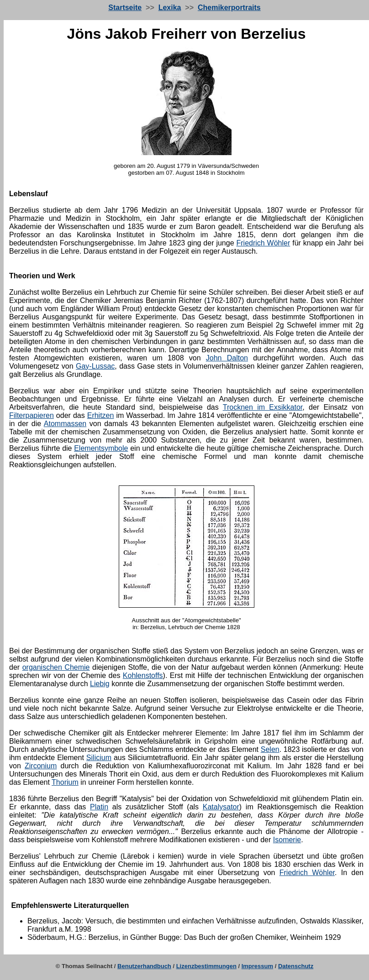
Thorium (65, 782)
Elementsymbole (101, 448)
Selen (270, 749)
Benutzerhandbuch (144, 966)
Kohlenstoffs (143, 675)
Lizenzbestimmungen (206, 966)
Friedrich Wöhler (263, 243)
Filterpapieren (32, 415)
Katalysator (221, 807)
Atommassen (65, 424)
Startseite (125, 8)
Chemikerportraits (229, 8)
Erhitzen (101, 415)
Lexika (170, 8)
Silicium (99, 758)
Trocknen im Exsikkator (263, 407)
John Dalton (227, 358)
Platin (99, 807)
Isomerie (287, 840)
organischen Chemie (56, 667)
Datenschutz (296, 966)
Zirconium (41, 766)
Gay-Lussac (95, 366)
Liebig (100, 684)
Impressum (257, 966)
